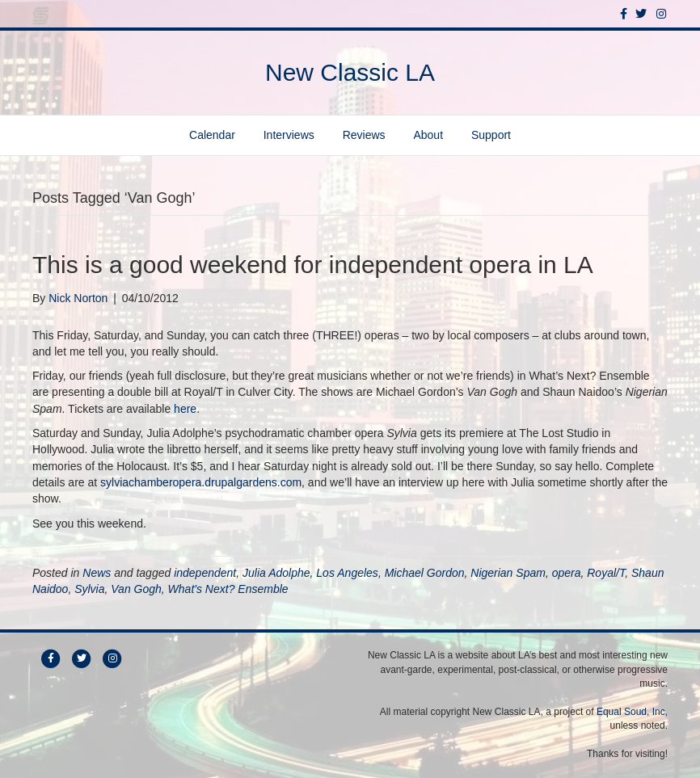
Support (491, 135)
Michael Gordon (425, 573)
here (185, 409)
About (428, 135)
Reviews (364, 135)
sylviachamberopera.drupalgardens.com (201, 482)
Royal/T (606, 573)
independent (205, 573)
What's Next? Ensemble (228, 589)
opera (567, 573)
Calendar (212, 135)
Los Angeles (347, 573)
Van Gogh (136, 589)
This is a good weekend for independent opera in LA (313, 265)
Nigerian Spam (508, 573)
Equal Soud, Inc (631, 712)
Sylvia (89, 589)
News (97, 573)
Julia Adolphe (276, 573)
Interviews (289, 135)
